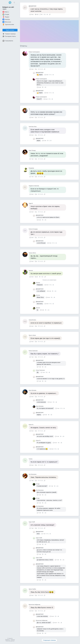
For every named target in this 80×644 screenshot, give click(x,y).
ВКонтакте (7, 22)
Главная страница (9, 34)
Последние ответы (9, 36)
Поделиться (50, 14)
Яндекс (6, 17)
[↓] (47, 14)
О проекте (10, 638)
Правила (7, 640)
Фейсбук (6, 19)
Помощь (13, 640)
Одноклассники (8, 24)
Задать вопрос (10, 30)
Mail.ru (6, 12)
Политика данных (10, 641)
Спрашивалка (8, 41)
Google (6, 14)
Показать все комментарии (49, 280)
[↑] (44, 14)
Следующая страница (49, 640)
